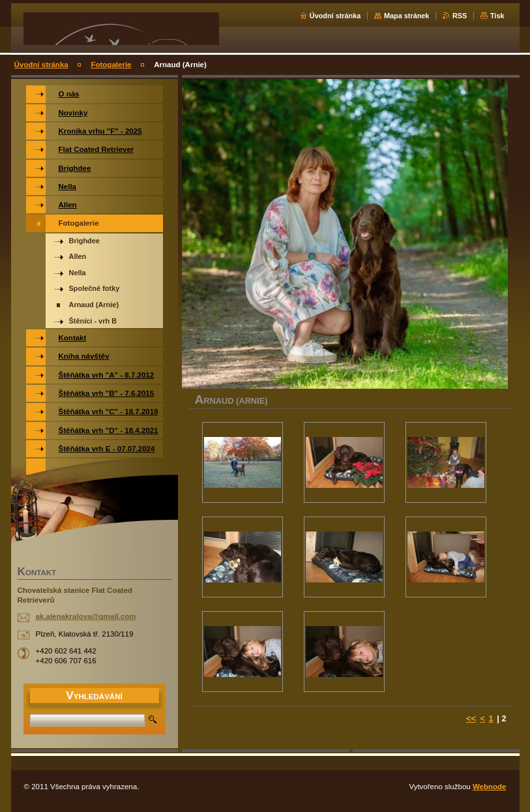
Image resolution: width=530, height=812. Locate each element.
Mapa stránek (407, 16)
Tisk (497, 16)
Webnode (490, 787)
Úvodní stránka (335, 16)
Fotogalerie (111, 65)
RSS (460, 16)
